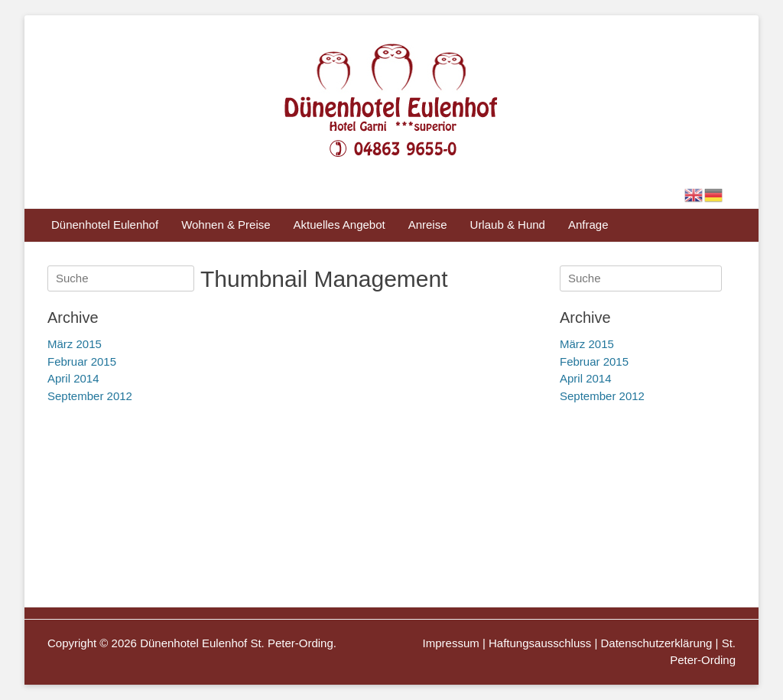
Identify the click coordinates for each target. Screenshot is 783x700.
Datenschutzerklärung (657, 643)
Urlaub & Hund (508, 225)
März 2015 (587, 344)
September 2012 (602, 396)
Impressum (451, 643)
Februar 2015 (594, 361)
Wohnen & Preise (226, 225)
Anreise (428, 225)
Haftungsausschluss (540, 643)
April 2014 (586, 378)
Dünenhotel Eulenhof (105, 225)
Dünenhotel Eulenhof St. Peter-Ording (237, 643)
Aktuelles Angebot (340, 225)
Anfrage (588, 225)
